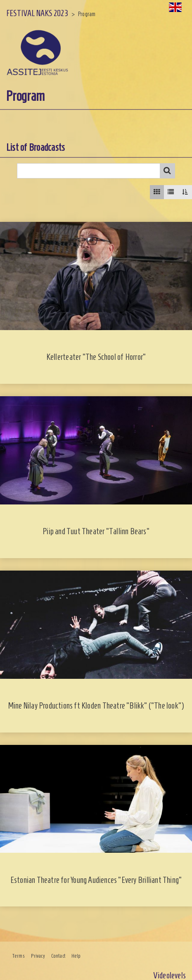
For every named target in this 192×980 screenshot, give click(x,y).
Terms (19, 956)
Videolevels (169, 975)
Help (76, 956)
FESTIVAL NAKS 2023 (37, 13)
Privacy (38, 956)
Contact (58, 956)
